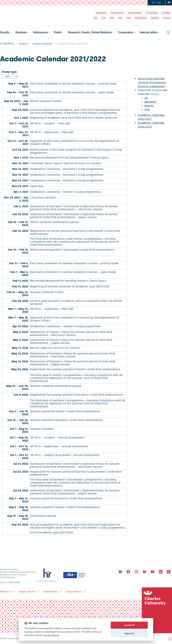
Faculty (5, 32)
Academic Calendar (42, 44)
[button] (6, 32)
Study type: (10, 72)
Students (21, 32)
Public (58, 32)
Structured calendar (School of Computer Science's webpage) (152, 82)
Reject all (129, 633)
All (146, 98)
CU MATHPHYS (7, 44)
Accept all (129, 625)
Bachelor (150, 102)
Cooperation (126, 32)
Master (149, 106)
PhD (147, 109)
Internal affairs (149, 32)
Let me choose (51, 635)
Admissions (40, 32)
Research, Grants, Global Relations (90, 32)
